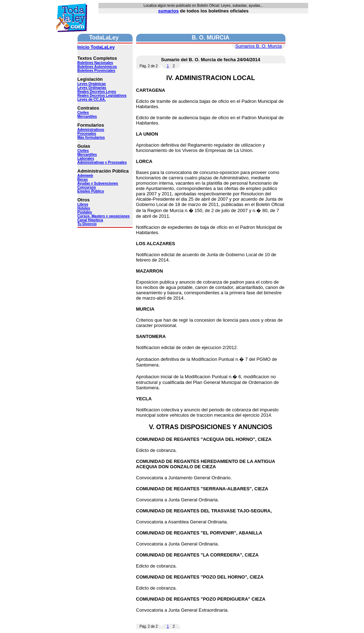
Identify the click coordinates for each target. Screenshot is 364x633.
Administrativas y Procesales (102, 162)
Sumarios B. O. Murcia (259, 46)
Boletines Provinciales (97, 71)
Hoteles (84, 208)
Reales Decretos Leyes (97, 92)
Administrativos (91, 130)
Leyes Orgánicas (92, 84)
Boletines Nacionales (95, 63)
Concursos (87, 187)
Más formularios (91, 138)
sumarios (168, 11)
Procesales (87, 134)
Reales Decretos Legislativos (102, 96)
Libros (83, 204)
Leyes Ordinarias (92, 88)
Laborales (86, 159)
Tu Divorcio (87, 224)
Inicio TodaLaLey (96, 47)
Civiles (83, 113)
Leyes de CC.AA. (92, 99)
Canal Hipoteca (90, 220)
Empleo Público (91, 191)
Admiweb (85, 176)
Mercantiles (87, 117)
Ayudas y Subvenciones (98, 183)
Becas (83, 180)
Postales (85, 212)
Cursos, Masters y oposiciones (104, 216)
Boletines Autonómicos (97, 67)
